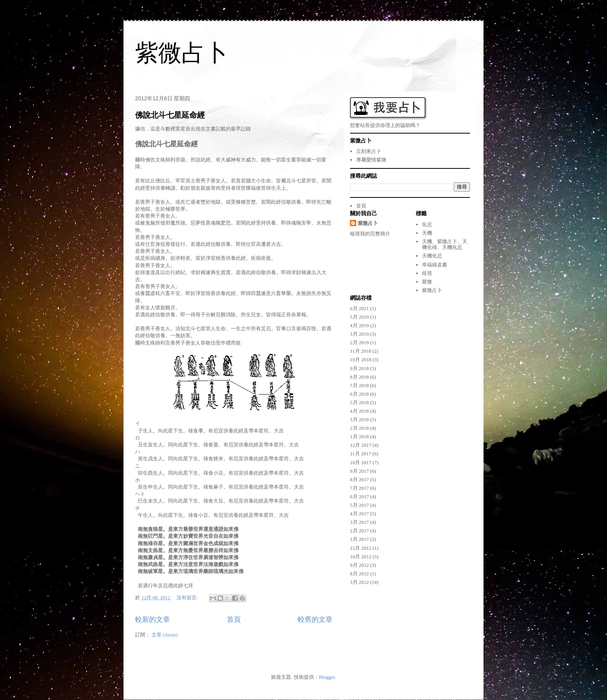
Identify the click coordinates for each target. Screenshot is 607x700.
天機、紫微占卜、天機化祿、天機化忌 (445, 244)
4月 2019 (359, 325)
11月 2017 (361, 454)
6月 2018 (359, 394)
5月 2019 (359, 317)
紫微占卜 (182, 53)
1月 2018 (359, 437)
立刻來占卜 (369, 151)
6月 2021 (359, 308)
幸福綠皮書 (435, 265)
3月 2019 (359, 334)
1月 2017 (359, 539)
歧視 (427, 273)
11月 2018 (361, 351)
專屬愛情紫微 (371, 160)
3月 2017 (359, 522)
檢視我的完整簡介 (370, 234)
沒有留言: (188, 598)
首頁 (234, 619)
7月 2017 (359, 488)
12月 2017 (361, 445)
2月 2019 (359, 342)
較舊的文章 (315, 619)
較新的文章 (153, 619)
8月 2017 (359, 480)
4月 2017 (359, 514)
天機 (427, 233)
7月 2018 (359, 385)
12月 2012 (361, 548)
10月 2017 (361, 462)
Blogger (327, 677)
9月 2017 (359, 471)
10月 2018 (361, 359)
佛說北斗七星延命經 (170, 115)
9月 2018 (359, 368)
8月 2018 (359, 377)
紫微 (427, 282)
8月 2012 (359, 574)
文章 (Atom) (165, 635)
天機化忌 (432, 256)
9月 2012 (359, 565)
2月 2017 (359, 531)
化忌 (427, 224)
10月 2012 (361, 557)
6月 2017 (359, 497)
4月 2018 (359, 411)
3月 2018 (359, 419)
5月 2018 (359, 402)
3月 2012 (359, 582)
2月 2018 (359, 428)
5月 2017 (359, 505)
